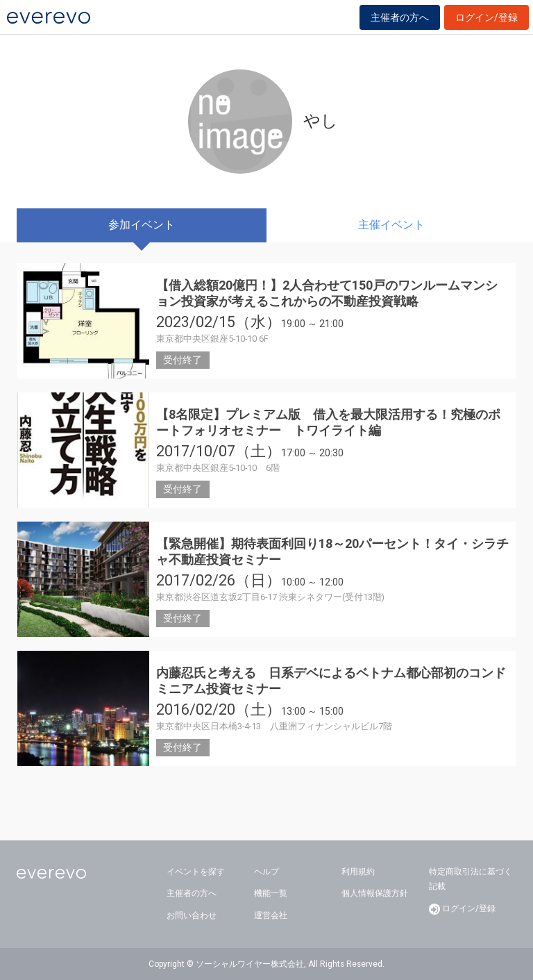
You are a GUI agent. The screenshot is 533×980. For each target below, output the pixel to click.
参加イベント (142, 225)
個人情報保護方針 (375, 893)
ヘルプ (266, 872)
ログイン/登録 (487, 17)
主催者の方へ (400, 17)
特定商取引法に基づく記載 (471, 879)
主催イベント (391, 225)
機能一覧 (271, 893)
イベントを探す (196, 872)
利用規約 (358, 872)
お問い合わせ (192, 915)
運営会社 (271, 915)
